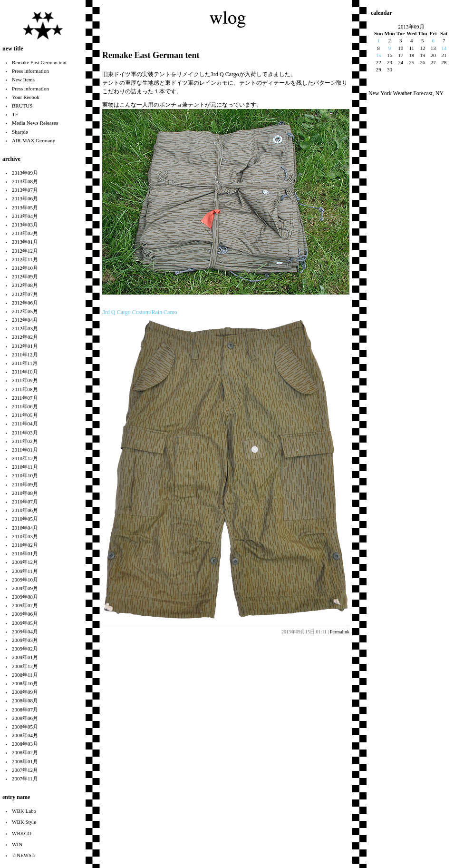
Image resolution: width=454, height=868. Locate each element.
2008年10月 (25, 683)
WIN (17, 844)
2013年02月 (25, 233)
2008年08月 (25, 700)
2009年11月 (25, 571)
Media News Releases (35, 123)
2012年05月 (25, 311)
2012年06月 (25, 303)
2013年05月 (25, 207)
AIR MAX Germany (34, 140)
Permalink (340, 632)
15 (379, 55)
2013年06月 (25, 198)
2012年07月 (25, 294)
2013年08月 (25, 181)
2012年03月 (25, 328)
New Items (23, 79)
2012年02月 (25, 337)
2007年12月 (25, 770)
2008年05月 (25, 727)
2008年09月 (25, 692)
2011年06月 (25, 406)
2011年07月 (25, 398)
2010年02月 (25, 545)
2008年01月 (25, 761)
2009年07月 (25, 605)
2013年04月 (25, 216)
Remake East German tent (39, 62)
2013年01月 (25, 242)
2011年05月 (25, 415)
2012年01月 (25, 346)
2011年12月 (25, 355)
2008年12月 (25, 666)
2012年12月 (25, 251)
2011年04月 (25, 424)
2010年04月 (25, 528)
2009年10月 (25, 580)
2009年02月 (25, 649)
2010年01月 (25, 553)
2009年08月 (25, 597)
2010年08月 (25, 493)
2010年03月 (25, 536)
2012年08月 (25, 285)
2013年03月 (25, 225)
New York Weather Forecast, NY (406, 93)
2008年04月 (25, 735)
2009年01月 (25, 657)
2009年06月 (25, 614)
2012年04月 (25, 320)
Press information (30, 71)
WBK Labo (24, 811)
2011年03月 (25, 433)
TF (15, 114)
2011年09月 (25, 380)
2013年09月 (25, 173)
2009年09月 (25, 588)
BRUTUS (22, 106)
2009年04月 (25, 631)
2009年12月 (25, 562)
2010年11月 (25, 467)
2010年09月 (25, 484)
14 (444, 48)
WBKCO (22, 833)
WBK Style (24, 822)
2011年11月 (25, 363)
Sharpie (20, 132)
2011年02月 (25, 441)
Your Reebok (26, 97)
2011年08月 (25, 389)
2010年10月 (25, 475)
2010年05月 (25, 519)
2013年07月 (25, 190)
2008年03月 (25, 744)
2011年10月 (25, 372)
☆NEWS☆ (24, 855)
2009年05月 (25, 623)
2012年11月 (25, 259)
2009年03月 (25, 640)
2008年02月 (25, 752)
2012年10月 (25, 268)
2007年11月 (25, 779)
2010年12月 (25, 458)
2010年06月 (25, 510)
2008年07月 (25, 710)
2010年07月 (25, 502)
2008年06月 (25, 718)
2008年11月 (25, 675)
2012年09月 (25, 276)
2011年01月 (25, 450)
